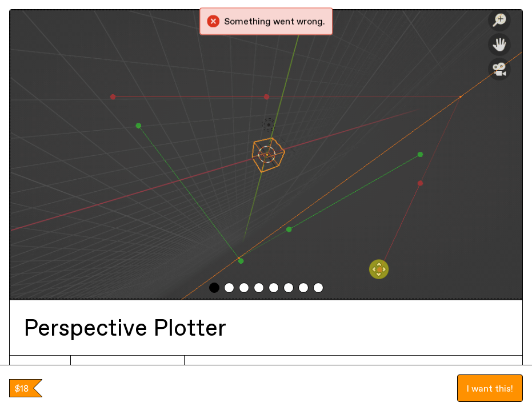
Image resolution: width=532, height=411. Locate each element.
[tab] (214, 288)
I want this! (490, 388)
